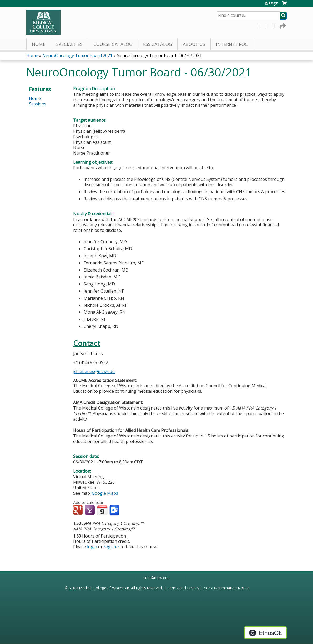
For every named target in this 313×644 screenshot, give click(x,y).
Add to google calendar (79, 510)
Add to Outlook (115, 510)
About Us (194, 44)
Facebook (261, 25)
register (112, 547)
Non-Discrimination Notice (226, 588)
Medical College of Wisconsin (104, 588)
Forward (282, 25)
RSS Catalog (158, 44)
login (92, 547)
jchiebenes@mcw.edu (94, 371)
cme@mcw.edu (156, 578)
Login (274, 3)
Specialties (69, 44)
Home (39, 44)
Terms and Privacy (183, 588)
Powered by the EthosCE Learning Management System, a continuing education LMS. (265, 633)
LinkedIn (275, 25)
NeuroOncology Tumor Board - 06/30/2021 (159, 55)
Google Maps (105, 493)
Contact (87, 343)
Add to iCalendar (102, 510)
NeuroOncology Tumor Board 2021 (77, 55)
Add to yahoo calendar (90, 510)
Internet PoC (232, 44)
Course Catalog (113, 44)
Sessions (38, 104)
